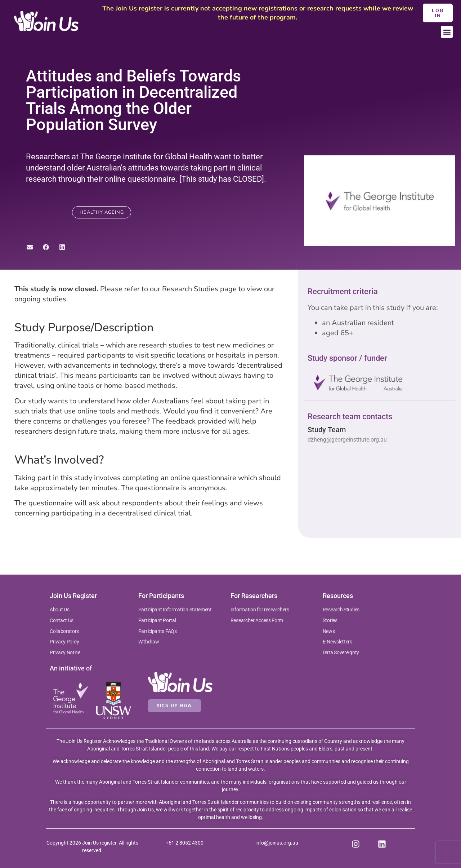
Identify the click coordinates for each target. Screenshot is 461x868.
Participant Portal (158, 620)
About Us (60, 610)
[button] (447, 32)
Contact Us (62, 620)
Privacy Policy (64, 642)
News (329, 631)
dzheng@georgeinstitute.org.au (347, 440)
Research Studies (341, 610)
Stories (330, 620)
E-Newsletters (337, 642)
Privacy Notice (65, 652)
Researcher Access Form (257, 620)
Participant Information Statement (175, 610)
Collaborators (64, 631)
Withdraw (149, 642)
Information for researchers (260, 610)
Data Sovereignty (341, 652)
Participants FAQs (158, 631)
